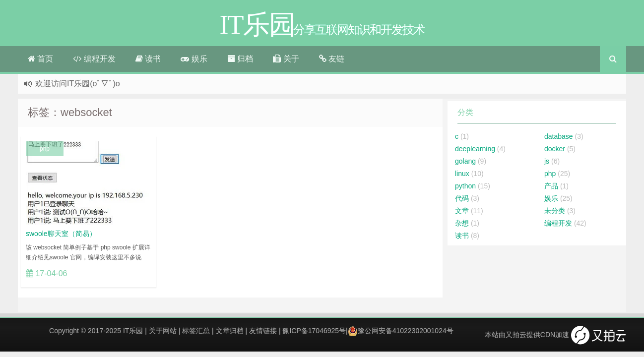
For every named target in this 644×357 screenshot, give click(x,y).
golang (465, 161)
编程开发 (94, 59)
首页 (40, 59)
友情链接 (263, 331)
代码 (462, 198)
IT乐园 (133, 331)
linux (462, 174)
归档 (240, 59)
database (559, 136)
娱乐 (194, 59)
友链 (332, 59)
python (465, 186)
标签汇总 (196, 331)
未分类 (555, 211)
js (547, 161)
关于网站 (163, 331)
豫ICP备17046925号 (314, 331)
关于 (286, 59)
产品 (551, 186)
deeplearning (475, 149)
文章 (462, 211)
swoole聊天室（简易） (61, 234)
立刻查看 (131, 273)
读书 (148, 59)
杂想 (462, 223)
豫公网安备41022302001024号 (401, 331)
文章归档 (230, 331)
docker (555, 149)
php (45, 149)
